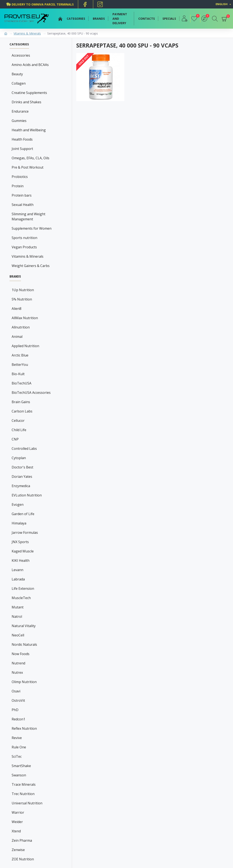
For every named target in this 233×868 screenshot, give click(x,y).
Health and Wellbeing (29, 130)
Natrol (17, 616)
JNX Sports (20, 542)
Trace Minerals (24, 784)
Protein (18, 186)
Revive (17, 738)
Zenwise (18, 850)
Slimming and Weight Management (28, 217)
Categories (19, 44)
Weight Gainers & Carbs (31, 266)
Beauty (17, 74)
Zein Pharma (22, 840)
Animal (17, 337)
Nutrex (17, 672)
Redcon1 (18, 719)
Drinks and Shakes (26, 102)
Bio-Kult (18, 374)
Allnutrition (21, 327)
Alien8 (17, 309)
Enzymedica (21, 486)
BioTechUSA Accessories (31, 393)
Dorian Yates (22, 477)
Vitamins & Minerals (27, 33)
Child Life (19, 430)
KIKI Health (21, 560)
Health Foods (22, 139)
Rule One (19, 747)
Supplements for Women (32, 228)
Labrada (18, 579)
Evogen (18, 505)
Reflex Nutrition (24, 728)
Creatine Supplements (29, 93)
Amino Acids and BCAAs (30, 65)
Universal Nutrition (27, 803)
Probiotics (20, 177)
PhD (15, 710)
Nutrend (18, 663)
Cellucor (18, 421)
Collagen (19, 83)
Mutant (18, 607)
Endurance (20, 111)
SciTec (17, 756)
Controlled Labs (24, 449)
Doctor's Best (22, 467)
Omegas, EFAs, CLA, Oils (31, 158)
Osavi (16, 691)
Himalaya (19, 523)
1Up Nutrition (23, 290)
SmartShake (21, 766)
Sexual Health (23, 205)
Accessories (21, 55)
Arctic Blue (20, 355)
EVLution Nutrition (27, 495)
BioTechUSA (21, 383)
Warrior (18, 812)
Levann (17, 570)
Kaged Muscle (23, 551)
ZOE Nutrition (23, 859)
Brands (15, 277)
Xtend (16, 831)
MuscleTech (21, 598)
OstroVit (18, 700)
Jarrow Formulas (25, 533)
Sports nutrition (24, 238)
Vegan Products (24, 247)
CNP (15, 439)
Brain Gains (21, 402)
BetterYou (20, 365)
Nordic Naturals (24, 644)
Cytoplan (19, 458)
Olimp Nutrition (24, 682)
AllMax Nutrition (25, 318)
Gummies (19, 121)
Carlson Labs (22, 411)
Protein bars (22, 195)
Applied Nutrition (25, 346)
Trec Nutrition (23, 794)
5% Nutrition (22, 299)
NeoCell (18, 635)
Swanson (19, 775)
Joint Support (22, 149)
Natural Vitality (24, 626)
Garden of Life (23, 514)
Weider (17, 822)
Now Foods (21, 654)
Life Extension (23, 588)
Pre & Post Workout (28, 167)
